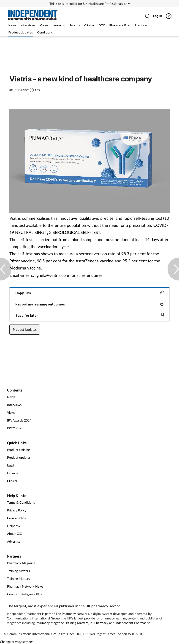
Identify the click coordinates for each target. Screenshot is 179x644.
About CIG (15, 534)
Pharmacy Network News (25, 586)
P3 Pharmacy (99, 623)
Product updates (19, 457)
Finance (13, 473)
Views (11, 412)
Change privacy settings (17, 642)
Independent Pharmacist (133, 623)
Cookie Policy (16, 518)
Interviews (14, 405)
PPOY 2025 (15, 428)
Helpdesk (14, 526)
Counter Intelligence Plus (24, 594)
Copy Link (89, 293)
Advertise (14, 541)
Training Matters (18, 571)
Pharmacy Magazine (21, 563)
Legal (11, 465)
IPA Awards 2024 (19, 420)
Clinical (12, 481)
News (11, 397)
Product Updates (25, 329)
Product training (18, 450)
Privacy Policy (17, 510)
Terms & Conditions (21, 502)
